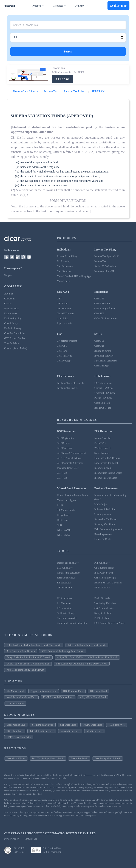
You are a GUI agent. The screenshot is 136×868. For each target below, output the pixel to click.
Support (8, 275)
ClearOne (99, 346)
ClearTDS (99, 314)
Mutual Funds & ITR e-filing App (74, 276)
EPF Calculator (102, 618)
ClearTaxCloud (65, 356)
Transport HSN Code (105, 393)
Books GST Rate (103, 408)
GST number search (104, 568)
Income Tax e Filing (67, 256)
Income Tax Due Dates (106, 478)
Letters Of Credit (103, 539)
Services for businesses (106, 361)
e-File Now (62, 79)
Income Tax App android (107, 256)
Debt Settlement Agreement (108, 529)
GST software (64, 309)
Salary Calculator (103, 613)
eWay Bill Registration (106, 318)
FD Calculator (64, 608)
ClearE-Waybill (102, 304)
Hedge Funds (64, 515)
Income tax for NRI (104, 271)
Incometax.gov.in (103, 468)
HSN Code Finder (103, 383)
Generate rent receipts (105, 578)
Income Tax (100, 261)
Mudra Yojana (101, 504)
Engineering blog (13, 318)
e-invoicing (63, 318)
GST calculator (65, 588)
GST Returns (63, 443)
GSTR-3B (62, 478)
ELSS (60, 505)
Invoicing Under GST (68, 468)
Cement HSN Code (104, 388)
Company (82, 6)
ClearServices (64, 271)
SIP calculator (64, 583)
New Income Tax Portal (106, 463)
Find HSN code (102, 598)
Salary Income (102, 453)
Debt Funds (63, 520)
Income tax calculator (68, 563)
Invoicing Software (104, 356)
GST (59, 299)
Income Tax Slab (103, 438)
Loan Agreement (103, 514)
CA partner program (67, 341)
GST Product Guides (15, 338)
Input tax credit (65, 323)
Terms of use (31, 839)
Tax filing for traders (67, 388)
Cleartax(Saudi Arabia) (16, 348)
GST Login (63, 304)
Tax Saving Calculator (105, 603)
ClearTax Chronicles (14, 333)
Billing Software (103, 351)
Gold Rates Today (66, 613)
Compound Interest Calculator (72, 623)
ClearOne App (101, 366)
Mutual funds (64, 281)
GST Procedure (65, 448)
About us (9, 294)
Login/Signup (119, 6)
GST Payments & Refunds (70, 463)
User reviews (11, 314)
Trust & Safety (12, 343)
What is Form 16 (103, 448)
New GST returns (66, 314)
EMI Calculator (65, 568)
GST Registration (66, 438)
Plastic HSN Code (103, 398)
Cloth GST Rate (102, 403)
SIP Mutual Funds (66, 510)
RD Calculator (64, 603)
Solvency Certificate (105, 524)
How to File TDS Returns (107, 458)
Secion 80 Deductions (105, 266)
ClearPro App (64, 361)
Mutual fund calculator (68, 573)
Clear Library (11, 323)
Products (39, 6)
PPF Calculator (102, 563)
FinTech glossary (13, 328)
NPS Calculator (102, 588)
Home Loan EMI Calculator (108, 583)
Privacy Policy (12, 839)
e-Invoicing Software (105, 309)
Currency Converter (67, 618)
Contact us (10, 299)
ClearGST (99, 299)
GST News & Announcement (72, 453)
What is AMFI (64, 530)
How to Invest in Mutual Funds (73, 495)
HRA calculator (65, 598)
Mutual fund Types (66, 500)
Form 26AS (100, 443)
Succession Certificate (105, 519)
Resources (60, 6)
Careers (8, 304)
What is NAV (64, 535)
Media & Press (12, 309)
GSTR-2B (62, 473)
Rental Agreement (103, 534)
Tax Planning (64, 261)
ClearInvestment (65, 266)
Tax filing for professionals (70, 383)
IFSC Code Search (104, 573)
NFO (59, 525)
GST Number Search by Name (110, 623)
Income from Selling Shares (108, 473)
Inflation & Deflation (105, 509)
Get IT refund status (104, 608)
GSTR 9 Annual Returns (69, 458)
